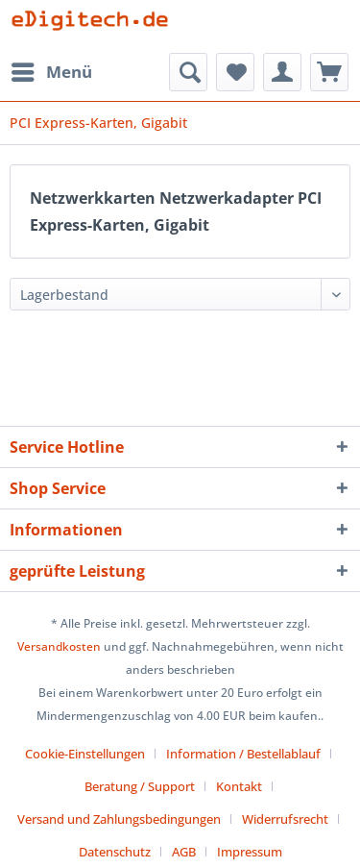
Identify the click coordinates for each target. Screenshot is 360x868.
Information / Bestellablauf (243, 754)
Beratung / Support (140, 786)
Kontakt (239, 786)
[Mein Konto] (282, 72)
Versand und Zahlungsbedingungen (119, 819)
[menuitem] (51, 72)
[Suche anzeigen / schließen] (188, 72)
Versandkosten (59, 646)
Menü (52, 70)
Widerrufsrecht (285, 819)
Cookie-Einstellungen (85, 754)
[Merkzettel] (235, 72)
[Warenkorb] (329, 72)
